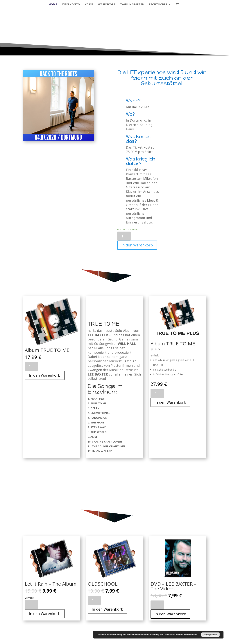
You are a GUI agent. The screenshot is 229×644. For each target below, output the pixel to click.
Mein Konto (71, 4)
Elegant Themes (49, 639)
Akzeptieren (210, 635)
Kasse (89, 4)
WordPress (85, 639)
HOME (53, 4)
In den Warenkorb (137, 245)
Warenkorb (107, 4)
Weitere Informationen (186, 635)
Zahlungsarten (132, 4)
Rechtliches (158, 4)
